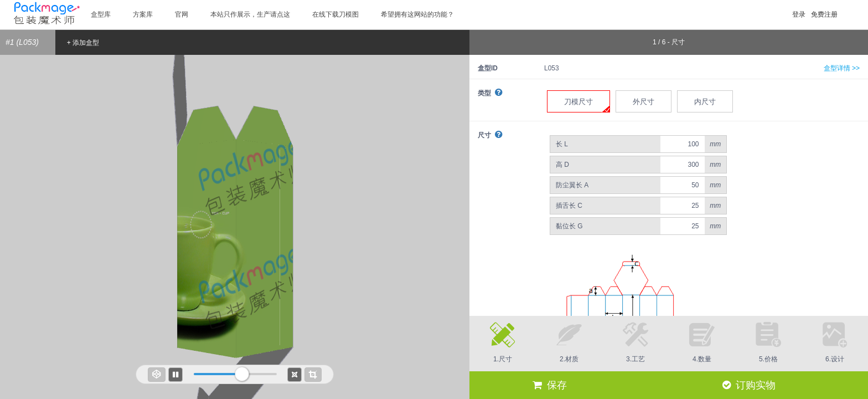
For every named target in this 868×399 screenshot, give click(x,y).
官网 (182, 14)
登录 (799, 14)
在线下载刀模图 (335, 14)
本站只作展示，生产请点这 (250, 14)
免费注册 (824, 14)
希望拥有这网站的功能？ (417, 14)
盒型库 (101, 14)
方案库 (143, 14)
